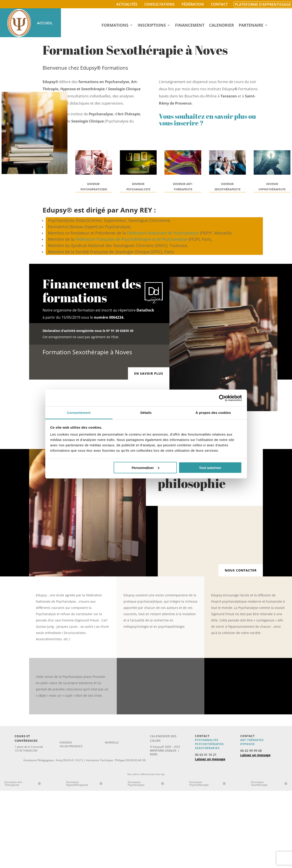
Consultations (159, 4)
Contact (219, 4)
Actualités (127, 4)
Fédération (193, 4)
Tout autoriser (210, 467)
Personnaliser (145, 467)
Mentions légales (163, 751)
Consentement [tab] (79, 413)
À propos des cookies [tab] (213, 413)
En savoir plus (149, 373)
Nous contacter (241, 570)
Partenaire (251, 26)
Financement (190, 26)
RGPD (154, 754)
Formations (115, 26)
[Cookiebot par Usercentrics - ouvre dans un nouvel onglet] (222, 398)
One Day (160, 774)
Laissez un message (210, 759)
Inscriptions (152, 26)
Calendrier (222, 26)
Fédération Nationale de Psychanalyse (163, 233)
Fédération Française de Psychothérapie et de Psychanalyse (131, 239)
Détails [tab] (146, 413)
